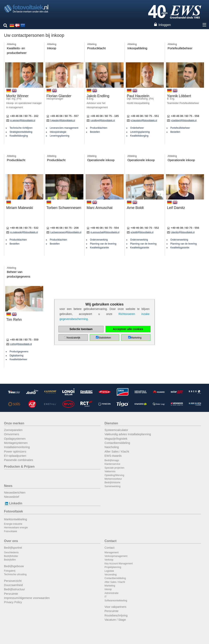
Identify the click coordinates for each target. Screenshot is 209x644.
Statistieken (105, 338)
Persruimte (11, 594)
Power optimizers (15, 452)
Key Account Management (119, 564)
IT (106, 597)
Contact (111, 541)
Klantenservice (112, 464)
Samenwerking (112, 486)
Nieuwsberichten (15, 493)
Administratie (111, 593)
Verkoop (109, 560)
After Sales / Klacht (117, 452)
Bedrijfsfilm (10, 560)
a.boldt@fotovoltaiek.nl (140, 232)
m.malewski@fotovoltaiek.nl (22, 232)
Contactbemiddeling (117, 443)
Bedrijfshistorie (112, 482)
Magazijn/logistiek (116, 439)
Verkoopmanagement (116, 556)
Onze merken (14, 423)
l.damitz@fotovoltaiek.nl (181, 232)
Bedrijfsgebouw (14, 566)
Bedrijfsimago (112, 460)
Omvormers (12, 434)
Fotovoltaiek (13, 511)
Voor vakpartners (115, 607)
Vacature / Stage (115, 620)
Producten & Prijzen (19, 467)
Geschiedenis (11, 552)
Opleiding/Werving (114, 475)
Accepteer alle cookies (128, 329)
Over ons (11, 541)
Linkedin (13, 503)
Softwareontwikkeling (116, 601)
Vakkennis (110, 471)
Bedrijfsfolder (11, 556)
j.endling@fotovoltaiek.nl (101, 120)
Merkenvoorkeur (113, 479)
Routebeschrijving (116, 615)
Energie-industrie (13, 524)
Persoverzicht (13, 581)
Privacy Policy (13, 602)
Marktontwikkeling (15, 519)
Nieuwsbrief (12, 497)
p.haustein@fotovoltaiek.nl (142, 120)
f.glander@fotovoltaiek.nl (61, 120)
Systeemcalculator (116, 430)
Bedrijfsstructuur (14, 589)
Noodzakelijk (73, 338)
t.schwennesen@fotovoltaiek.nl (64, 232)
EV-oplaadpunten (15, 456)
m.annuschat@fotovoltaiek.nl (103, 232)
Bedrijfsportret (13, 548)
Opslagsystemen (15, 439)
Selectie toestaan (81, 329)
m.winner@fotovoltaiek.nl (21, 120)
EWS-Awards (113, 456)
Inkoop (108, 589)
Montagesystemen (16, 443)
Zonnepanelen (13, 430)
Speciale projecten (114, 468)
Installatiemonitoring (17, 447)
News (8, 486)
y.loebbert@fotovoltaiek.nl (182, 120)
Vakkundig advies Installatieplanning (128, 434)
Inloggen (165, 25)
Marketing (110, 586)
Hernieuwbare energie (16, 528)
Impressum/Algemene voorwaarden (27, 598)
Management (112, 552)
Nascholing (112, 447)
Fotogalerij (10, 571)
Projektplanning (113, 567)
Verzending (111, 575)
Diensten (111, 423)
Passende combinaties (19, 460)
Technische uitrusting (15, 574)
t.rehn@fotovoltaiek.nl (19, 344)
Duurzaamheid (13, 585)
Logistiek (109, 571)
